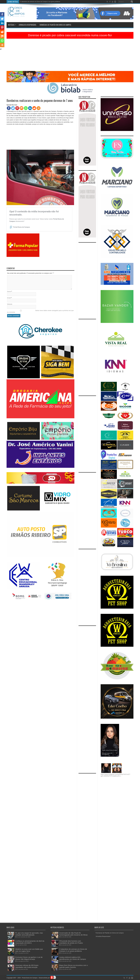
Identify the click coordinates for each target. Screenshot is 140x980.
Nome (9, 291)
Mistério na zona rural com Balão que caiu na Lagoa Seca (29, 950)
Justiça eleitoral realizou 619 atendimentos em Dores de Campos (73, 958)
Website (10, 304)
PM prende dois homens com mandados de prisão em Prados (71, 942)
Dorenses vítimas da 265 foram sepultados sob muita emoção (27, 966)
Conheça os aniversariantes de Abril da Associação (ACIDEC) (30, 942)
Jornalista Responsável (27, 25)
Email (9, 298)
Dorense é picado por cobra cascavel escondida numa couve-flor (70, 35)
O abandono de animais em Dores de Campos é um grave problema (40, 2)
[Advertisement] (70, 56)
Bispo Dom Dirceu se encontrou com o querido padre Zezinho (73, 966)
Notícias (12, 25)
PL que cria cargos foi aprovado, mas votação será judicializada (29, 934)
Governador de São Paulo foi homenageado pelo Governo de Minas (73, 934)
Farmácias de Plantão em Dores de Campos (55, 25)
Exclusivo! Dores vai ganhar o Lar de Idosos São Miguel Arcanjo (29, 958)
